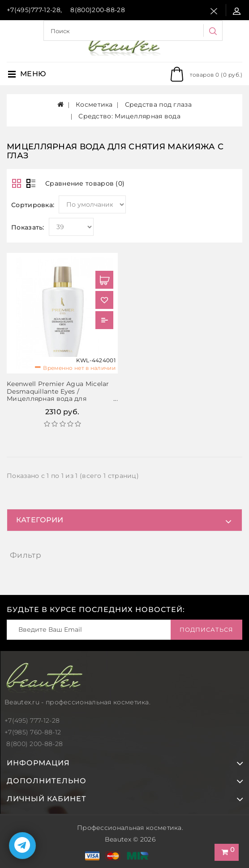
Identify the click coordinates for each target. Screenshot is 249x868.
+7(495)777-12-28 (34, 10)
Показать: (28, 227)
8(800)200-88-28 (98, 10)
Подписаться (206, 629)
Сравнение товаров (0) (85, 183)
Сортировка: (33, 205)
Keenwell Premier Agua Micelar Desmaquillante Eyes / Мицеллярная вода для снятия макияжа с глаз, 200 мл (59, 395)
